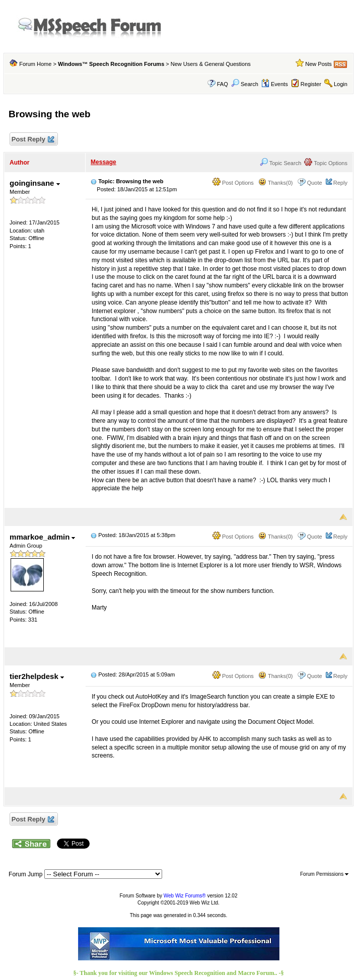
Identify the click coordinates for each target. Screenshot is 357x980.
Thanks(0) (275, 183)
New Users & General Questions (211, 64)
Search (245, 84)
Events (275, 84)
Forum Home (35, 64)
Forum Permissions (324, 874)
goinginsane (35, 183)
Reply (340, 183)
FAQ (223, 84)
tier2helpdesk (37, 676)
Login (341, 84)
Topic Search (280, 163)
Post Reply (32, 140)
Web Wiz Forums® (185, 896)
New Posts (318, 64)
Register (311, 84)
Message (103, 162)
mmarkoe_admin (42, 537)
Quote (315, 183)
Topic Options (326, 163)
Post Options (233, 183)
